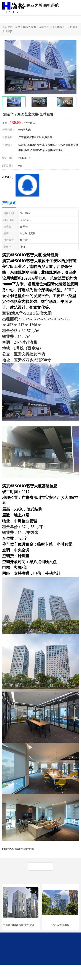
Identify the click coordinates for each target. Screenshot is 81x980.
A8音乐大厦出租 (60, 925)
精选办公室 (30, 27)
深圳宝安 (44, 27)
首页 (18, 27)
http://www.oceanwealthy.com (18, 849)
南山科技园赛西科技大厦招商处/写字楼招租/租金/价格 (34, 925)
